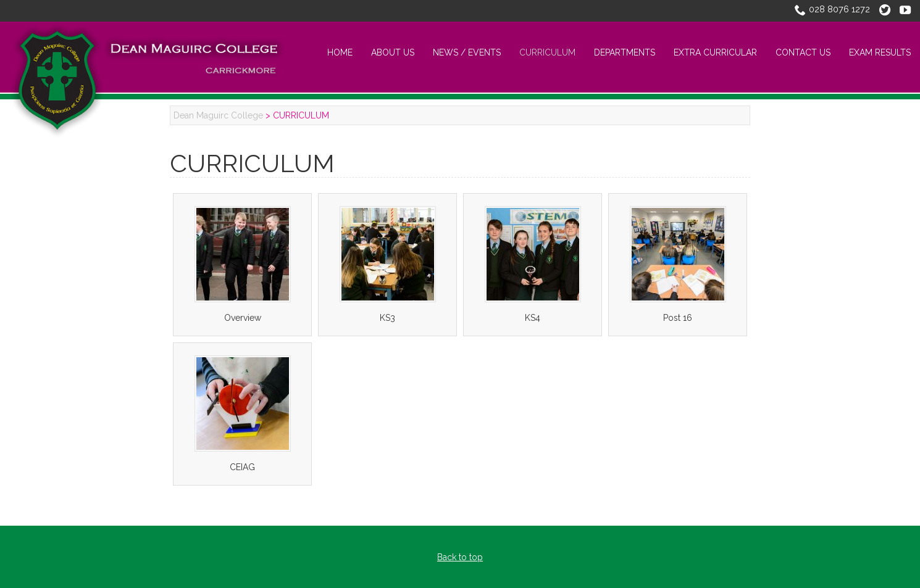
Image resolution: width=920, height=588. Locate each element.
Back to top (460, 557)
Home (340, 52)
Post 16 (678, 318)
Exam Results (880, 52)
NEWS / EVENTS (467, 52)
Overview (243, 318)
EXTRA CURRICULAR (715, 52)
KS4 (533, 318)
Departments (625, 52)
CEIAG (242, 467)
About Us (393, 52)
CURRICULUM (547, 52)
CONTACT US (803, 52)
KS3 (387, 318)
